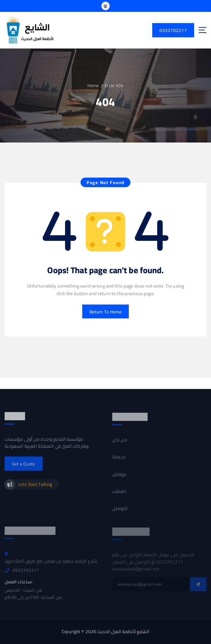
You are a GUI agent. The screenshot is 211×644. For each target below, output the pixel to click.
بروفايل (119, 477)
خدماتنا (119, 460)
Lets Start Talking (35, 487)
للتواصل (120, 512)
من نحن (120, 443)
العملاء (119, 495)
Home (93, 85)
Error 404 (114, 85)
